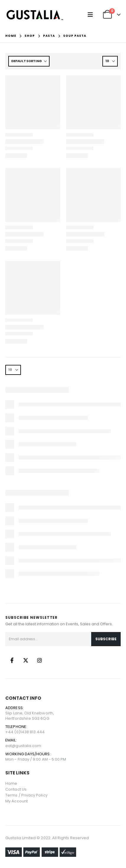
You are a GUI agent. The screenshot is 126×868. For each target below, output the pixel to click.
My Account (17, 801)
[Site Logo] (35, 15)
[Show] (110, 61)
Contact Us (16, 789)
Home (11, 783)
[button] (92, 15)
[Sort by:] (29, 61)
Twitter (26, 660)
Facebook (12, 660)
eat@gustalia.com (23, 746)
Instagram (40, 660)
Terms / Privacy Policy (26, 795)
